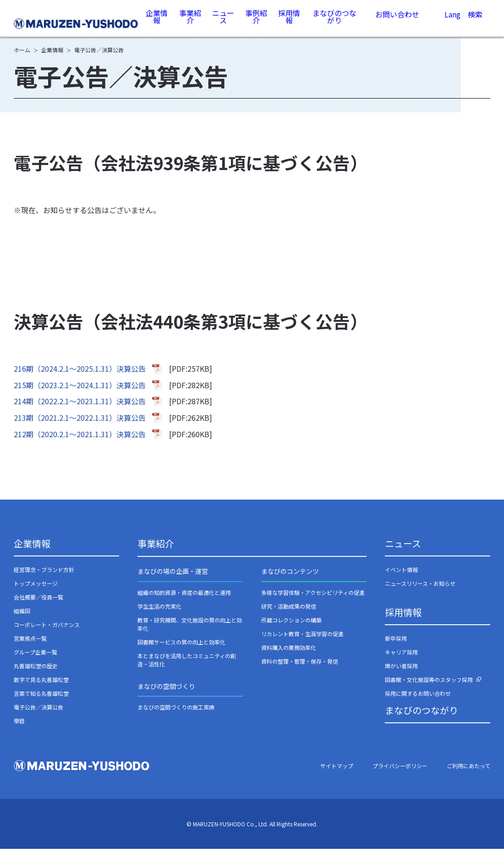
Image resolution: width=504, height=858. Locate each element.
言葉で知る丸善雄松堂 (41, 702)
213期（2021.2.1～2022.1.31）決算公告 (80, 427)
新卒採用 (396, 647)
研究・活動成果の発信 (289, 615)
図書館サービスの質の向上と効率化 (181, 651)
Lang (452, 24)
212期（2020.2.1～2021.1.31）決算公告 (80, 443)
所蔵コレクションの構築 (291, 629)
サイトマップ (337, 775)
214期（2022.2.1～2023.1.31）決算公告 (80, 410)
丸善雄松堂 (77, 24)
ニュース (224, 23)
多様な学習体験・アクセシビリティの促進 (313, 602)
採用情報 (290, 23)
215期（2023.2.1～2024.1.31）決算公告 (80, 394)
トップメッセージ (36, 592)
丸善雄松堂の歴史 (36, 675)
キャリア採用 (401, 661)
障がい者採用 (401, 675)
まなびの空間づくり (166, 695)
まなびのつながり (334, 23)
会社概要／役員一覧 (38, 606)
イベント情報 (401, 579)
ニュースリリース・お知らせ (420, 592)
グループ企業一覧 (36, 661)
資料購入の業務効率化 (289, 657)
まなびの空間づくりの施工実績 (176, 716)
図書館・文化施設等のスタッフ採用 (429, 689)
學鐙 (19, 730)
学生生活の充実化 (159, 615)
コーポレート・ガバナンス (47, 634)
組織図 (22, 620)
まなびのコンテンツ (290, 580)
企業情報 (158, 23)
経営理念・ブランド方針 (44, 579)
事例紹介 (257, 23)
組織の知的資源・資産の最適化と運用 (184, 602)
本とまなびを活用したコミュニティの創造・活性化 (187, 669)
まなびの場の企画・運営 (173, 580)
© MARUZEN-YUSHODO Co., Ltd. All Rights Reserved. (252, 833)
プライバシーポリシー (400, 775)
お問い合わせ (397, 23)
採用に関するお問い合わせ (418, 702)
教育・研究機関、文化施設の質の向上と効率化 (190, 633)
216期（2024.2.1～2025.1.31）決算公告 (80, 378)
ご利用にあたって (468, 775)
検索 (475, 24)
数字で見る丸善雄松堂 (41, 689)
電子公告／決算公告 (38, 716)
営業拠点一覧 (30, 647)
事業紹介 (191, 23)
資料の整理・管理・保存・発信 (300, 670)
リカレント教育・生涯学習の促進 (302, 643)
